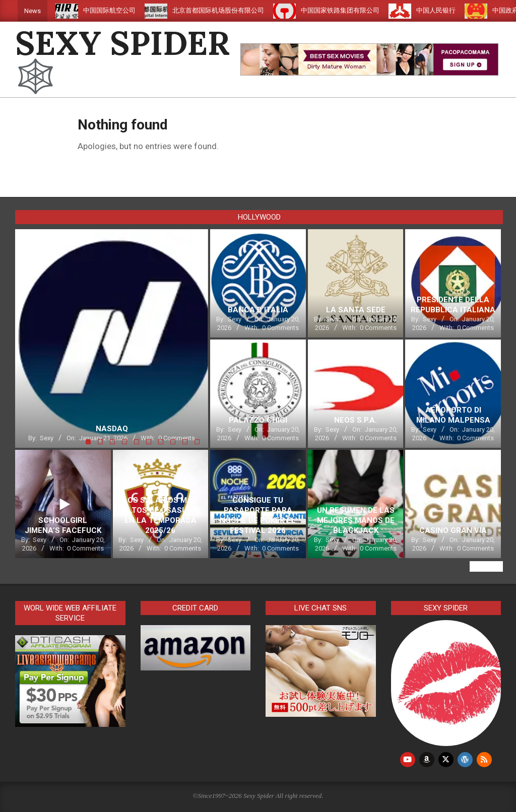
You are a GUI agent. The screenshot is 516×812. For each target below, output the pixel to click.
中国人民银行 (448, 10)
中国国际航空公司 (122, 10)
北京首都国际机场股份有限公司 (231, 10)
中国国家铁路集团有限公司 (353, 10)
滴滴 (52, 10)
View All (486, 566)
